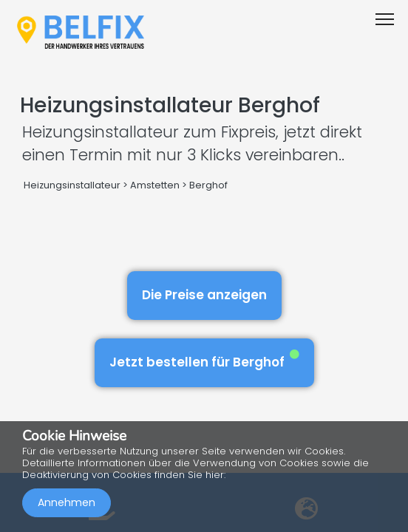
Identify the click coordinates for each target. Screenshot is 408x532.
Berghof (208, 185)
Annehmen (67, 502)
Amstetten (155, 185)
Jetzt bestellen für (204, 360)
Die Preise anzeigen (204, 295)
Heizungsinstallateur (72, 185)
